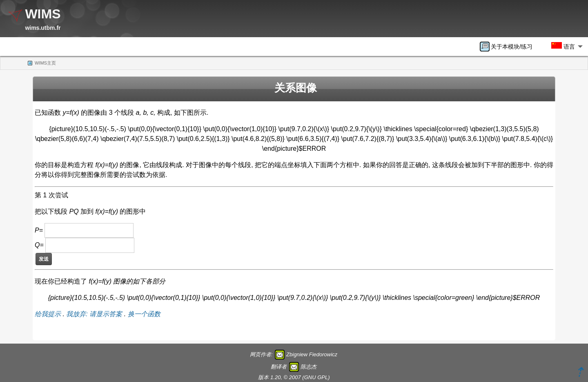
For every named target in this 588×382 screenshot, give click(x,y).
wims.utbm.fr (43, 28)
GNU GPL (316, 377)
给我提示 (48, 314)
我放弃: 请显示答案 (94, 314)
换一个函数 (144, 314)
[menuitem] (509, 47)
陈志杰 (308, 367)
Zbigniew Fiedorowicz (312, 354)
